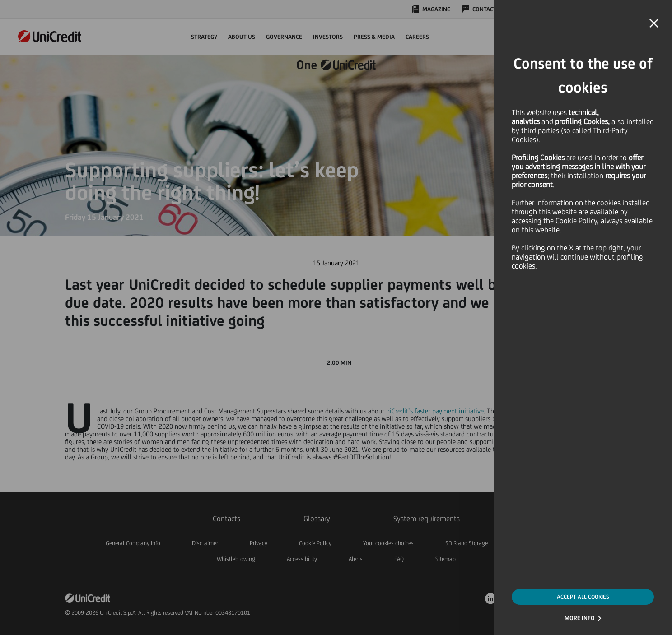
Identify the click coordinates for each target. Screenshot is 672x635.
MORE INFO (580, 618)
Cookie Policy (576, 221)
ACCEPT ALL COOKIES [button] (583, 597)
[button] (654, 23)
